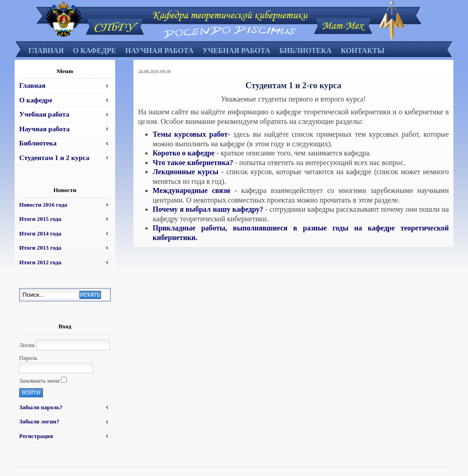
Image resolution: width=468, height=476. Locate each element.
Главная (46, 51)
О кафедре (94, 51)
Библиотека (306, 51)
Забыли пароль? (41, 407)
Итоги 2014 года (40, 234)
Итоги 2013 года (40, 248)
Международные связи (194, 190)
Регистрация (36, 436)
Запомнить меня (39, 381)
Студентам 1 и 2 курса (54, 158)
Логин (27, 345)
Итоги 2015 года (40, 219)
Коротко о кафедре (184, 153)
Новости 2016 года (43, 205)
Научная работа (159, 51)
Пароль (28, 358)
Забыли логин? (39, 422)
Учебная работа (236, 51)
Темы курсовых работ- (191, 134)
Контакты (363, 51)
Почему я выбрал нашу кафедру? (209, 209)
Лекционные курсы (187, 172)
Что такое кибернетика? (194, 163)
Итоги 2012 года (40, 262)
